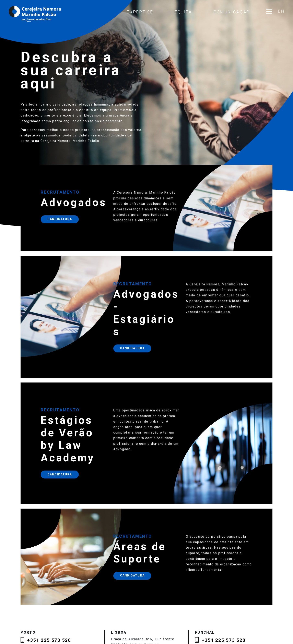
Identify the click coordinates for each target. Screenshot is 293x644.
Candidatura (60, 225)
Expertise (140, 12)
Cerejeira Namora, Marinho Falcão (35, 14)
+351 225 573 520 (49, 640)
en (281, 11)
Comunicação (232, 12)
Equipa (183, 12)
